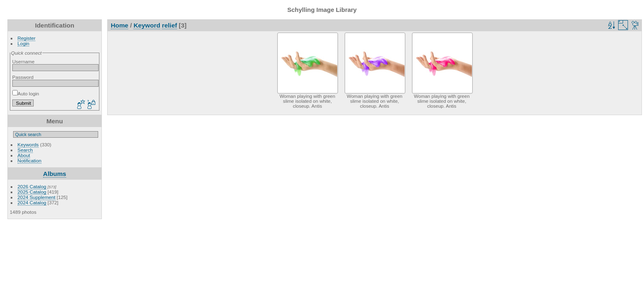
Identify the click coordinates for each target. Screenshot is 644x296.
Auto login (26, 94)
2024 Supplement (37, 197)
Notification (30, 161)
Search (25, 150)
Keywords (28, 145)
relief (169, 25)
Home (120, 25)
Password (23, 77)
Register (27, 38)
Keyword (147, 25)
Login (24, 43)
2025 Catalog (32, 192)
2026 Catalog (32, 186)
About (24, 155)
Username (23, 61)
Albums (55, 174)
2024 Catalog (32, 202)
